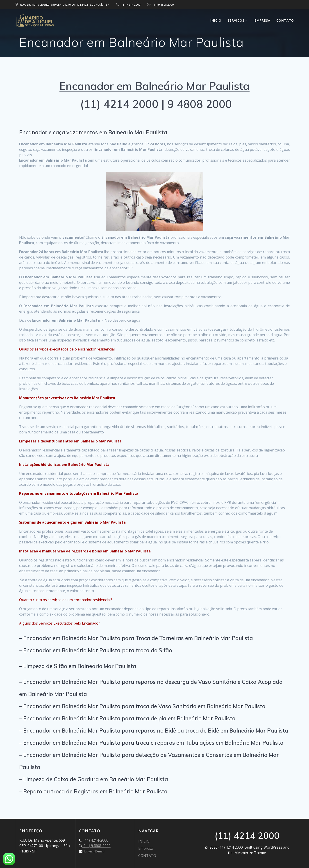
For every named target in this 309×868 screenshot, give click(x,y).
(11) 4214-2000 (95, 840)
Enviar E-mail (93, 851)
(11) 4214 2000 (131, 5)
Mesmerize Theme (250, 853)
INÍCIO (216, 20)
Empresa (262, 20)
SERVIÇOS (236, 20)
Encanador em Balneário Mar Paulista (154, 86)
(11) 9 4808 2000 (163, 5)
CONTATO (285, 20)
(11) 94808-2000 (96, 846)
